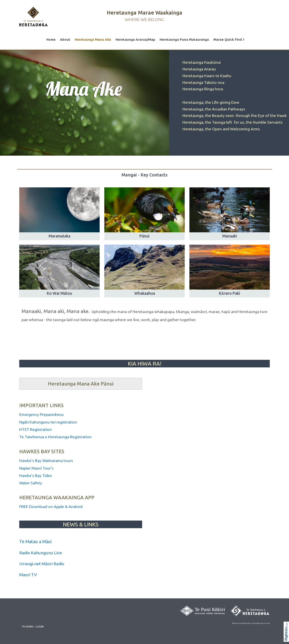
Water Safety (31, 483)
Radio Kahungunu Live (41, 553)
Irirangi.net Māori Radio (42, 564)
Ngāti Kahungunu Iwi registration (48, 422)
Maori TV (28, 575)
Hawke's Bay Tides (36, 476)
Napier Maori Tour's (37, 468)
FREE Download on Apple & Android (51, 507)
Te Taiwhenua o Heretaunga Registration (55, 437)
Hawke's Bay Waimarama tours (46, 461)
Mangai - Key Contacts (144, 175)
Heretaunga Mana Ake (93, 39)
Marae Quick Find (229, 39)
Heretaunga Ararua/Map (135, 39)
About (65, 39)
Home (51, 39)
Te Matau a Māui (35, 541)
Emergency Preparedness (42, 414)
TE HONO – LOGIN (33, 626)
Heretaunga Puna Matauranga (184, 39)
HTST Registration (36, 429)
